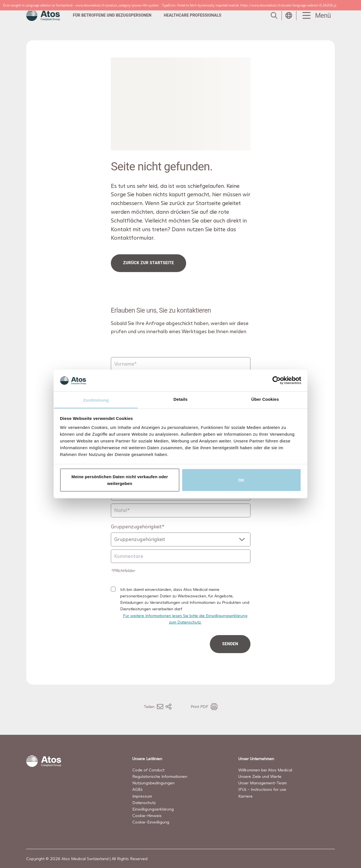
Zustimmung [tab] (96, 400)
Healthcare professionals (193, 15)
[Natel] (181, 510)
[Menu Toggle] (316, 16)
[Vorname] (181, 364)
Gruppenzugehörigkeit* (138, 526)
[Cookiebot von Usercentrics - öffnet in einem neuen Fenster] (277, 380)
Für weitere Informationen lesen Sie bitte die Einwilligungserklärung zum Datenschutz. (185, 618)
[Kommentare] (181, 556)
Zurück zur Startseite (148, 263)
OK (241, 480)
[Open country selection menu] (289, 15)
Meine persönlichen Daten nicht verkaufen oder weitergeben (120, 480)
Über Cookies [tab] (265, 399)
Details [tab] (180, 399)
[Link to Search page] (274, 15)
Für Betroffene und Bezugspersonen (112, 15)
